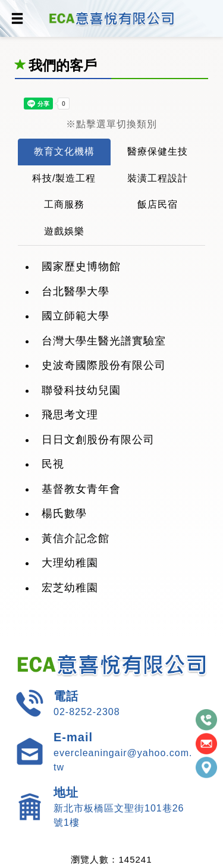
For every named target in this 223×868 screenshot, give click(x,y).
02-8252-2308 (87, 712)
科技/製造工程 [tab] (64, 178)
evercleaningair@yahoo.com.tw (123, 760)
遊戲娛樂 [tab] (64, 231)
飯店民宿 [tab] (158, 204)
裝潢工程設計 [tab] (158, 178)
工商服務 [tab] (64, 204)
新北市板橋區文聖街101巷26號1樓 (119, 815)
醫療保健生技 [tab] (158, 151)
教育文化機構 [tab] (64, 151)
